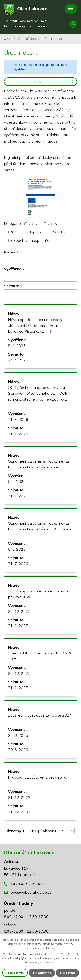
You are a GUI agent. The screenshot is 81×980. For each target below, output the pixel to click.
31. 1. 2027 (18, 496)
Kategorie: (13, 223)
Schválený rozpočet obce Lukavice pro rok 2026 (38, 594)
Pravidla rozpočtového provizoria (37, 780)
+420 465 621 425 (28, 884)
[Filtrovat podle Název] (40, 260)
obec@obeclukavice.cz (31, 892)
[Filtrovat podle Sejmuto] (40, 294)
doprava (36, 232)
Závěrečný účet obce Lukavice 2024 (40, 718)
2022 (33, 224)
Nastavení (67, 973)
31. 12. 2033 (19, 812)
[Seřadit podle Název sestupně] (18, 253)
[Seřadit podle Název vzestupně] (18, 251)
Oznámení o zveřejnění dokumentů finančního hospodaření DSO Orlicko (39, 529)
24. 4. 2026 (18, 360)
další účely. (50, 948)
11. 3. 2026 (18, 419)
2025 (52, 224)
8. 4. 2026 (17, 346)
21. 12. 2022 (19, 797)
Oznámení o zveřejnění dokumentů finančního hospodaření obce (38, 464)
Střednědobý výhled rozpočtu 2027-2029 (40, 656)
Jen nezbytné (42, 973)
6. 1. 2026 (17, 481)
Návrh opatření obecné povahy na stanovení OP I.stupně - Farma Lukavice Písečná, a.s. (38, 325)
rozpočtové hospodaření (31, 240)
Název (10, 252)
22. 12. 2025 (19, 611)
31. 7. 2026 (18, 434)
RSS (54, 82)
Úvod (8, 39)
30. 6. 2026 (18, 750)
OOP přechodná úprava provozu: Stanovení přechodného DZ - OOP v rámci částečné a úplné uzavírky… (39, 396)
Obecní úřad (27, 39)
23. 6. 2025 (18, 735)
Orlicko (59, 232)
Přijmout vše (15, 973)
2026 (14, 232)
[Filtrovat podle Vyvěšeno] (40, 277)
